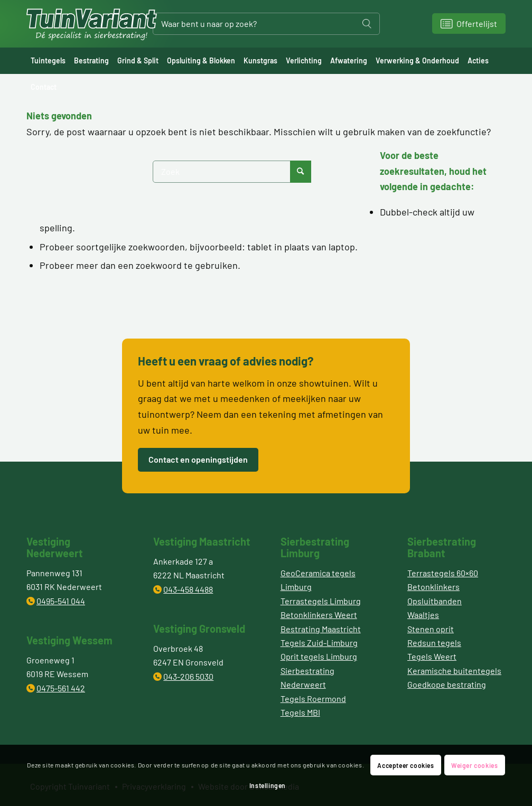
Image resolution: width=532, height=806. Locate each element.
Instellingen (268, 785)
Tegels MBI (300, 712)
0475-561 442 (61, 688)
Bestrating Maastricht (321, 629)
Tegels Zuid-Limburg (319, 643)
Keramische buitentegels (454, 671)
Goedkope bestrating (447, 684)
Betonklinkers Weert (319, 615)
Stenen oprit (431, 629)
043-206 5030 (188, 676)
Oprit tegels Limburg (319, 656)
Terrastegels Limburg (321, 601)
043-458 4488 (188, 589)
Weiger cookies (474, 765)
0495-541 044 (61, 601)
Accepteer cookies (405, 765)
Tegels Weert (432, 656)
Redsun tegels (434, 643)
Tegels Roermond (313, 699)
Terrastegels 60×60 (443, 573)
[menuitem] (48, 61)
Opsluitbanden (435, 601)
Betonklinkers (433, 587)
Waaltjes (423, 615)
